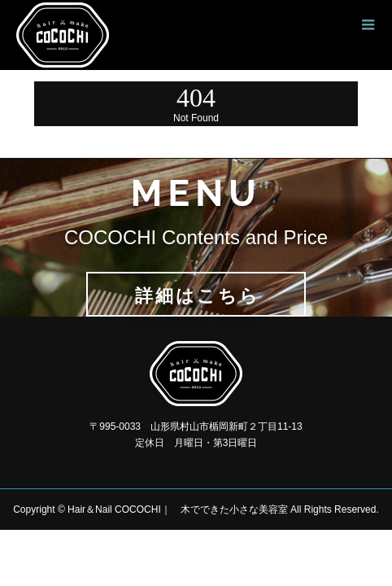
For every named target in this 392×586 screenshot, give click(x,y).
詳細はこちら (198, 296)
